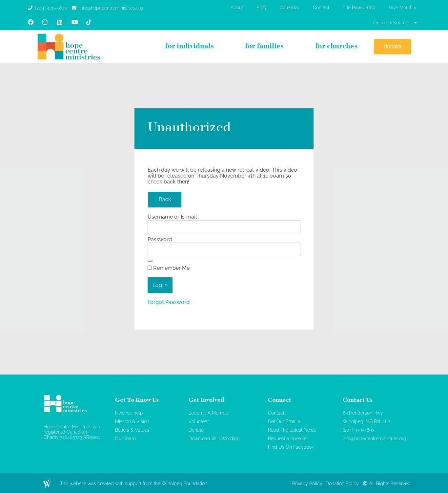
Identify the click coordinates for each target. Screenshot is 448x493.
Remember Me (169, 268)
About (237, 8)
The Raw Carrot (359, 8)
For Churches (336, 47)
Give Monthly (403, 8)
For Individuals (189, 47)
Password (160, 239)
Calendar (290, 8)
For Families (264, 47)
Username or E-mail (172, 217)
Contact (321, 8)
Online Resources (395, 23)
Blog (261, 8)
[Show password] (150, 261)
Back (165, 199)
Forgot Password (169, 302)
